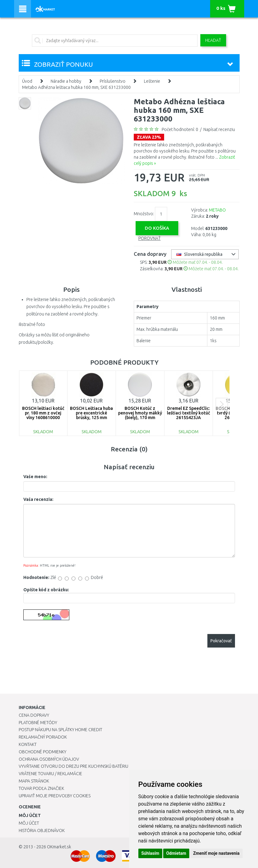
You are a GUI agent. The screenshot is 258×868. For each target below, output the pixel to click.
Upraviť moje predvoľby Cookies (55, 796)
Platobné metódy (38, 723)
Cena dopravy (34, 715)
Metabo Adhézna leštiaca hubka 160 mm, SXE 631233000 (76, 87)
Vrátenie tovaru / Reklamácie (50, 774)
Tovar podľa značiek (41, 788)
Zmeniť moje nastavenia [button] (216, 853)
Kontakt (28, 744)
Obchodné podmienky (42, 752)
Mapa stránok (34, 781)
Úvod (27, 81)
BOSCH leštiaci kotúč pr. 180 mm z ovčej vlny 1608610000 (43, 413)
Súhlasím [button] (150, 853)
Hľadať (213, 40)
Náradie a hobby (66, 81)
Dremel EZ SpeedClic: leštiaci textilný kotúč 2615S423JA (189, 413)
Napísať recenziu (219, 129)
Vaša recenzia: (38, 499)
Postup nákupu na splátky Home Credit (60, 730)
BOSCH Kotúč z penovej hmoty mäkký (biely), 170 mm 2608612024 (140, 415)
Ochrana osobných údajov (49, 759)
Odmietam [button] (176, 853)
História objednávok (42, 830)
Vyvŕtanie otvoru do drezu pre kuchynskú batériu (73, 766)
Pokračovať (221, 641)
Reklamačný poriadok (43, 737)
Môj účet (29, 823)
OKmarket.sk (59, 847)
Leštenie (152, 81)
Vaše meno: (35, 477)
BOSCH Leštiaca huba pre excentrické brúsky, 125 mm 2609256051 (91, 415)
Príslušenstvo (113, 81)
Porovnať (150, 238)
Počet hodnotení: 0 (180, 129)
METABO (217, 210)
